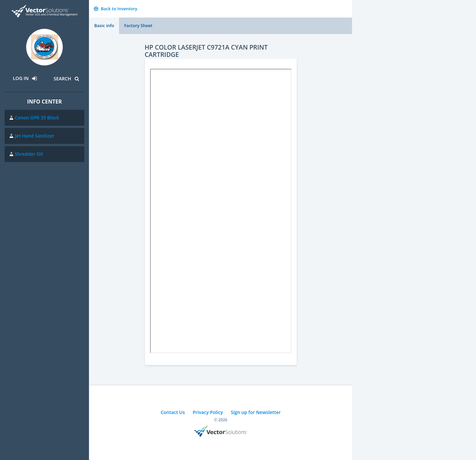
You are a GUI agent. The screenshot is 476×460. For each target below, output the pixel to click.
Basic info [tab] (104, 25)
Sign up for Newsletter (256, 412)
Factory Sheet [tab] (138, 25)
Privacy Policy (208, 412)
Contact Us (173, 412)
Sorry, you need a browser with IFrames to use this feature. (221, 211)
